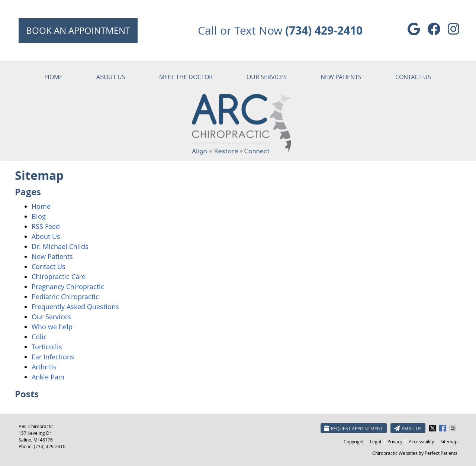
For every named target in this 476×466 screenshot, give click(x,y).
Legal (376, 441)
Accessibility (421, 441)
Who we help (52, 327)
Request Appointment (354, 428)
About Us (111, 77)
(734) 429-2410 (50, 446)
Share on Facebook (443, 428)
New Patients (341, 77)
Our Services (267, 77)
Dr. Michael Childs (60, 246)
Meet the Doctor (186, 77)
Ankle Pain (48, 377)
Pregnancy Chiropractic (68, 287)
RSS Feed (46, 226)
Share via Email (453, 428)
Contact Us (413, 77)
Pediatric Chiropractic (65, 297)
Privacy (395, 441)
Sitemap (449, 441)
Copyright (354, 441)
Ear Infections (53, 357)
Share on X (433, 428)
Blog (39, 216)
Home (54, 77)
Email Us (408, 428)
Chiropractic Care (59, 276)
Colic (39, 337)
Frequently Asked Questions (75, 307)
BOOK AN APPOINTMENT (78, 30)
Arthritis (44, 367)
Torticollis (47, 347)
